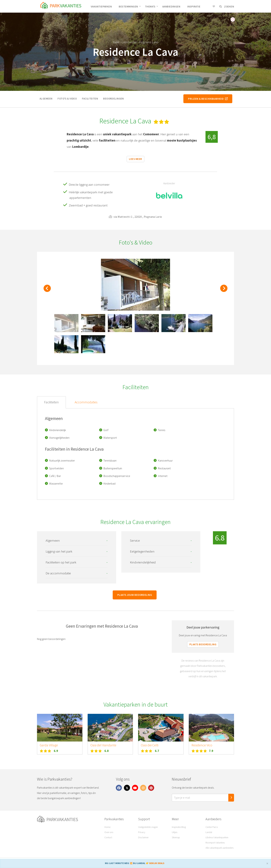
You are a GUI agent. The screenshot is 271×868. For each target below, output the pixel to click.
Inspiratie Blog (179, 827)
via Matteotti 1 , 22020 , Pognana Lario (135, 217)
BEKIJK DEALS (157, 863)
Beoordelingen (113, 99)
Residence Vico (202, 745)
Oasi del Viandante (103, 745)
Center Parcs (212, 827)
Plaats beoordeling (203, 644)
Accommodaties (86, 402)
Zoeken (227, 6)
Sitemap (176, 837)
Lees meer (135, 159)
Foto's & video (67, 99)
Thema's (152, 6)
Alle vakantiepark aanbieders (219, 848)
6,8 (212, 137)
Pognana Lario (149, 42)
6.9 (56, 751)
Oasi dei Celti (150, 745)
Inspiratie (194, 6)
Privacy (142, 832)
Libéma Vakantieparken (217, 837)
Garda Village (49, 745)
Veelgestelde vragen (148, 827)
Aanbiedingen (171, 6)
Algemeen (46, 99)
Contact (108, 837)
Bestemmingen (130, 6)
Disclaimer (143, 837)
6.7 (157, 751)
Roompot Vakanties (215, 843)
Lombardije (129, 42)
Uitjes (175, 832)
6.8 (107, 751)
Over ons (109, 832)
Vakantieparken (101, 6)
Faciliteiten (90, 99)
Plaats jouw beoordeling (135, 595)
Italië (116, 42)
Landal (209, 832)
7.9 (211, 751)
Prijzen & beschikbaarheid (208, 99)
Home (107, 827)
